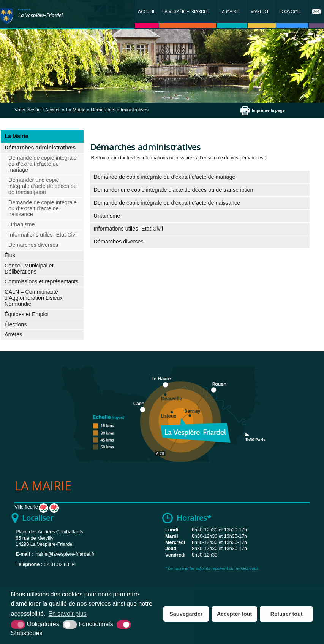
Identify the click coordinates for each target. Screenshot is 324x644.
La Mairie (230, 11)
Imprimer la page (268, 110)
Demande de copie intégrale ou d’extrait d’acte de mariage (43, 164)
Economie (290, 11)
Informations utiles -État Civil (43, 235)
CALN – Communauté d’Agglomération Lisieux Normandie (34, 298)
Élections (16, 324)
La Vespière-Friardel (185, 11)
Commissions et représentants (41, 281)
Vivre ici (259, 11)
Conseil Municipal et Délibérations (29, 269)
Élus (10, 255)
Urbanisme (22, 224)
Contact (316, 14)
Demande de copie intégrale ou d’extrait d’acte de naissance (43, 208)
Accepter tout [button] (235, 614)
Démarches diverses (33, 245)
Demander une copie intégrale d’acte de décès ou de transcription (43, 186)
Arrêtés (13, 334)
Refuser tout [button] (287, 614)
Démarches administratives (40, 148)
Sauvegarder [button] (186, 614)
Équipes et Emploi (27, 314)
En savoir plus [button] (67, 614)
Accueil (147, 11)
